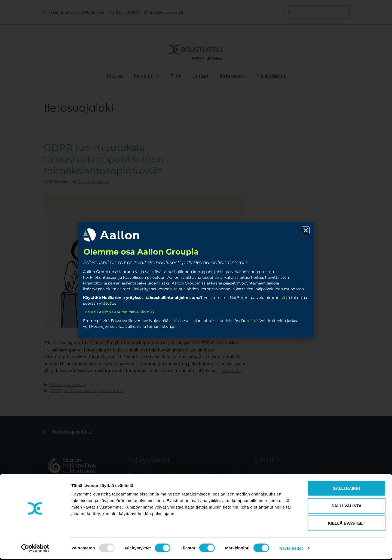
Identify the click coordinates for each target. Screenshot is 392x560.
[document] (196, 280)
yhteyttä (107, 303)
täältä (252, 321)
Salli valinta (347, 507)
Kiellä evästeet (347, 524)
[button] (306, 230)
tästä (285, 298)
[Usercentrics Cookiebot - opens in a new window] (35, 549)
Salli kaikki (346, 489)
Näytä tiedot (291, 549)
